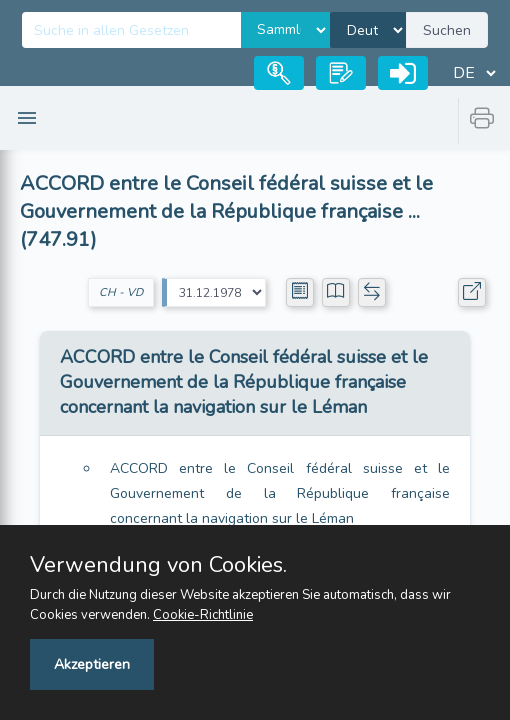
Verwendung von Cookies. (158, 565)
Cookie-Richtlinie (203, 615)
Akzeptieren (92, 664)
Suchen (447, 30)
